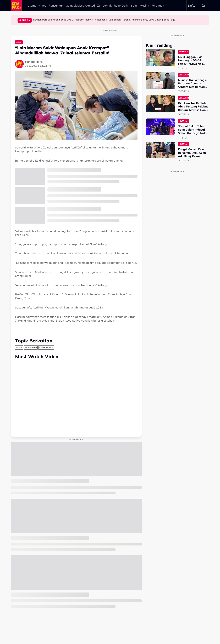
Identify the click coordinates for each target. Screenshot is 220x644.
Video (43, 6)
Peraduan (158, 6)
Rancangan (56, 6)
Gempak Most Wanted (80, 6)
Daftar (192, 6)
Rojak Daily (121, 6)
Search (203, 6)
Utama (32, 6)
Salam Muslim (140, 6)
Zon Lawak (104, 6)
